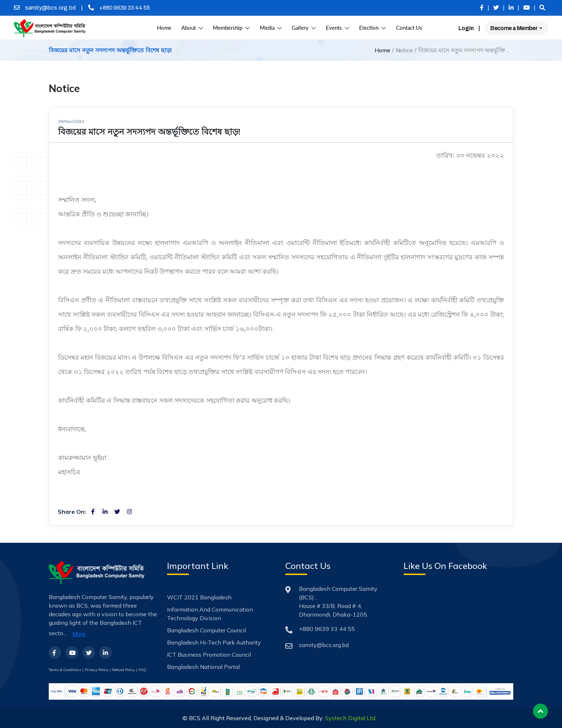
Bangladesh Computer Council (206, 630)
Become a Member (514, 28)
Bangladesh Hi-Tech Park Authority (214, 642)
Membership (231, 28)
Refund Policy (123, 670)
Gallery (304, 28)
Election (372, 28)
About (192, 28)
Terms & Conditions (65, 670)
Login (466, 28)
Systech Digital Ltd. (351, 718)
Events (337, 28)
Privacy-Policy (97, 670)
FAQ (142, 670)
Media (271, 28)
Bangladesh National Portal (203, 667)
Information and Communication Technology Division (210, 614)
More (79, 634)
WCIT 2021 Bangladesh (199, 597)
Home (164, 28)
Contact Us (409, 28)
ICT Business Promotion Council (209, 655)
